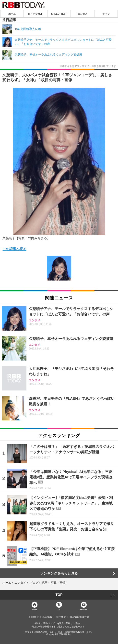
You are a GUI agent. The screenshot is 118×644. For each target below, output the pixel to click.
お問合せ (34, 617)
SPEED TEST (59, 14)
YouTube (84, 610)
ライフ (106, 14)
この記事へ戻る (14, 249)
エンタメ (83, 14)
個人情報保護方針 (79, 617)
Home (35, 610)
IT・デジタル (36, 14)
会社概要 (61, 617)
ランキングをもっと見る (59, 573)
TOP (59, 595)
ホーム (12, 14)
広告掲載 (47, 617)
